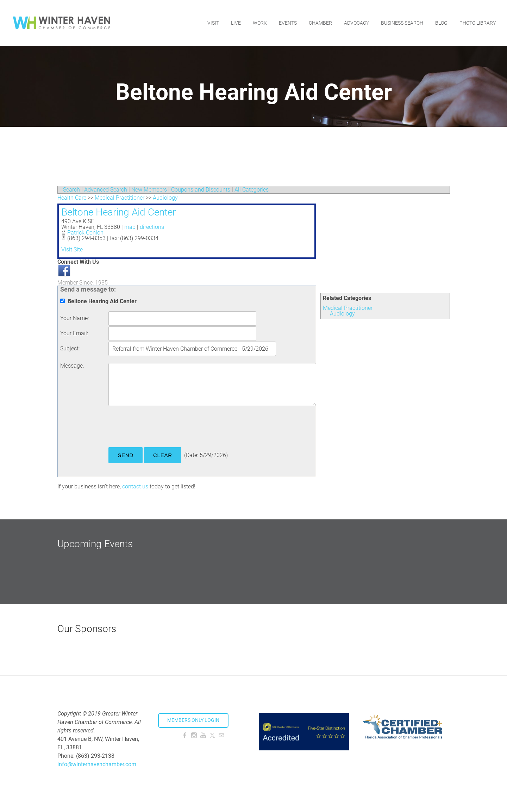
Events (288, 23)
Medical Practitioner (348, 308)
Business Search (402, 23)
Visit (213, 23)
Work (260, 23)
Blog (441, 23)
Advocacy (356, 23)
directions (152, 227)
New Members (149, 190)
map (130, 227)
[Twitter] (212, 735)
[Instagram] (194, 735)
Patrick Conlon (85, 233)
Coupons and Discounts (201, 190)
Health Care (72, 198)
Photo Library (478, 23)
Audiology (342, 314)
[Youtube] (203, 735)
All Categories (252, 190)
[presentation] (162, 428)
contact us (135, 486)
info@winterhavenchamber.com (97, 764)
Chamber (320, 23)
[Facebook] (185, 735)
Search (71, 190)
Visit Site (72, 249)
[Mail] (221, 735)
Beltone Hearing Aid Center (118, 212)
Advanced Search (106, 190)
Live (236, 23)
